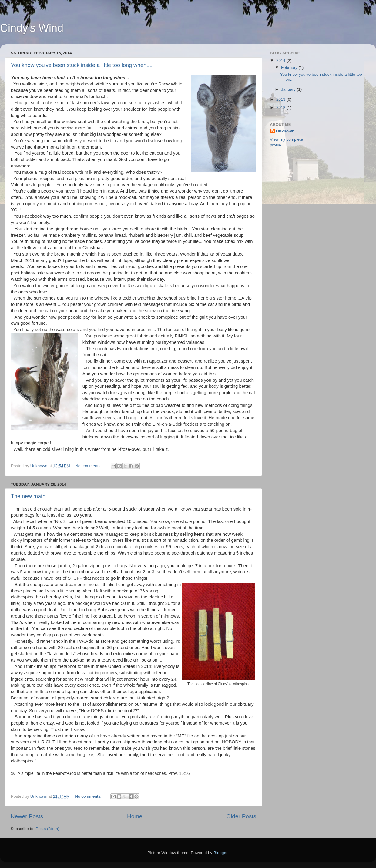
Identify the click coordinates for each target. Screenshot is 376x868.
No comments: (89, 466)
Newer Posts (27, 816)
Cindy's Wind (32, 28)
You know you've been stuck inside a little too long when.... (82, 65)
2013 (281, 99)
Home (135, 816)
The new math (28, 496)
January (289, 89)
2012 (281, 107)
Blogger (220, 853)
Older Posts (241, 816)
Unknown (285, 131)
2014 (281, 60)
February (290, 67)
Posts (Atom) (48, 829)
